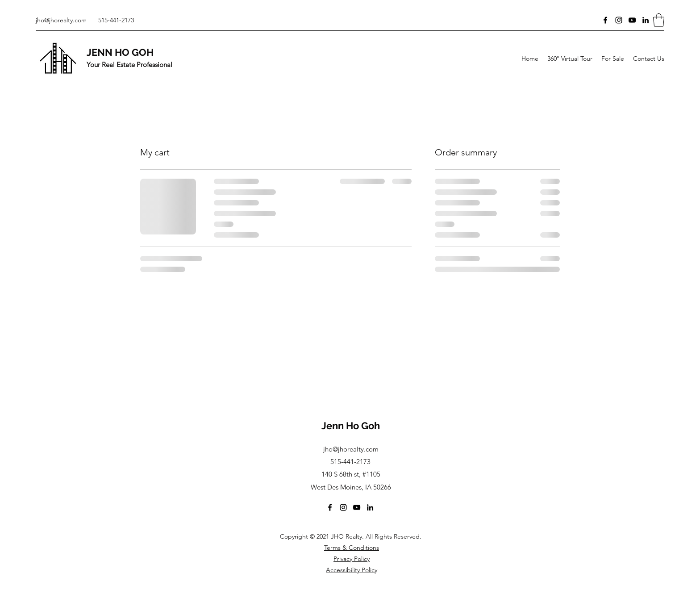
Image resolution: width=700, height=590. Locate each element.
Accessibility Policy (352, 570)
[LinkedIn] (646, 20)
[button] (659, 20)
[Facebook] (605, 20)
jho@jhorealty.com (61, 20)
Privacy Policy (352, 559)
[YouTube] (632, 20)
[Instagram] (619, 20)
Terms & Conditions (352, 548)
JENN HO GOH (120, 52)
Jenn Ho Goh (351, 426)
